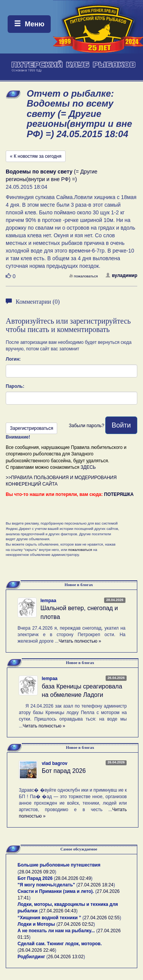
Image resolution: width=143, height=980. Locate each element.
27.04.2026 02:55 (102, 918)
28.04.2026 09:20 (37, 872)
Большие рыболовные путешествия (59, 865)
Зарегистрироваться (31, 428)
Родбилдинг (31, 957)
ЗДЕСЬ (88, 467)
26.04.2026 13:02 (66, 957)
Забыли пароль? (86, 426)
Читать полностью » (80, 641)
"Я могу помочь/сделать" (46, 885)
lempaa (48, 601)
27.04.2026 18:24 (96, 885)
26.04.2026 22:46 (37, 950)
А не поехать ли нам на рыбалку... (56, 931)
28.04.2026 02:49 (73, 878)
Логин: (13, 359)
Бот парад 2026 (64, 771)
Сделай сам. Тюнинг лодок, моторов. (60, 944)
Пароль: (15, 386)
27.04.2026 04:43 (58, 911)
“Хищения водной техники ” (49, 918)
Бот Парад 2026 (35, 878)
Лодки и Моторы (36, 924)
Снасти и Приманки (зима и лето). (56, 891)
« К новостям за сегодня (36, 156)
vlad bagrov (54, 763)
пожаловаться (84, 276)
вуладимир (121, 275)
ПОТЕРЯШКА (119, 494)
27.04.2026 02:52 (76, 924)
